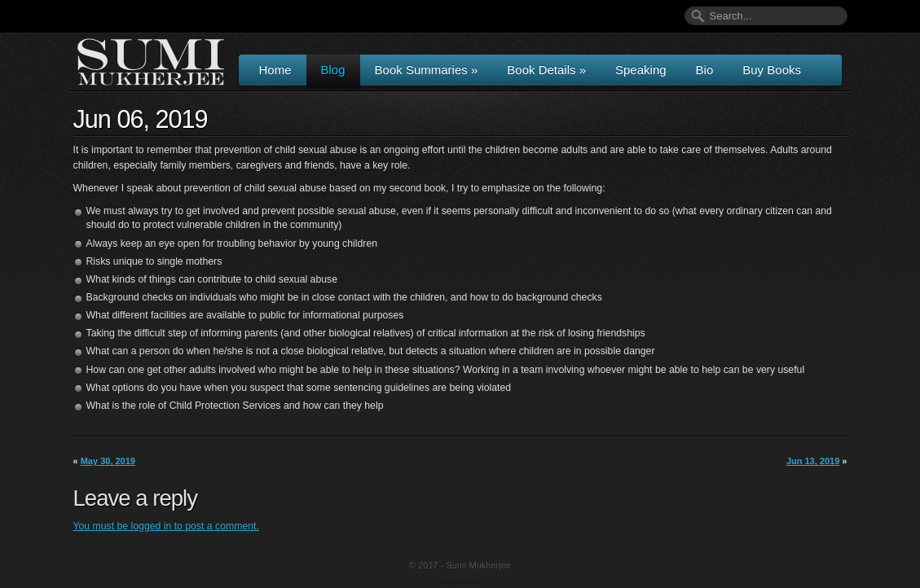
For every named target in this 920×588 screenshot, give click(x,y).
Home (275, 70)
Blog (333, 70)
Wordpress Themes (462, 583)
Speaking (641, 70)
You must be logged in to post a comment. (166, 526)
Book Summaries (427, 70)
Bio (705, 70)
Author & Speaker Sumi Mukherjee (151, 62)
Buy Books (772, 70)
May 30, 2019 (108, 461)
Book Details (546, 70)
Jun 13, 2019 (813, 461)
